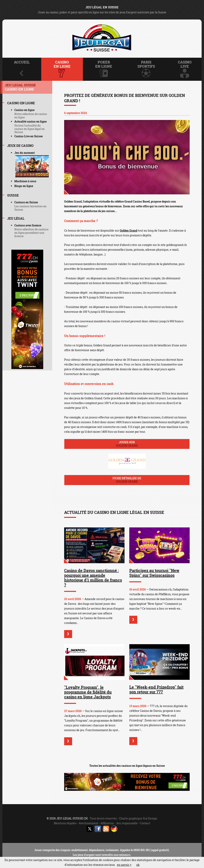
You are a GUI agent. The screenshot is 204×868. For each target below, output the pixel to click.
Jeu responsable (127, 823)
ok (138, 865)
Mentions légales (65, 823)
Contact (145, 823)
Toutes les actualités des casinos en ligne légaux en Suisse (127, 766)
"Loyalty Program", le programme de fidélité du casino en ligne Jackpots (88, 692)
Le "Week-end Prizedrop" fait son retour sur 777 (156, 689)
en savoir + (124, 865)
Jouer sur (127, 444)
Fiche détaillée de (127, 480)
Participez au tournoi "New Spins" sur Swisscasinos (154, 573)
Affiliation (107, 823)
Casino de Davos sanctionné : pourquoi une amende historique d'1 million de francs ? (93, 578)
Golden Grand (128, 230)
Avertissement (88, 823)
